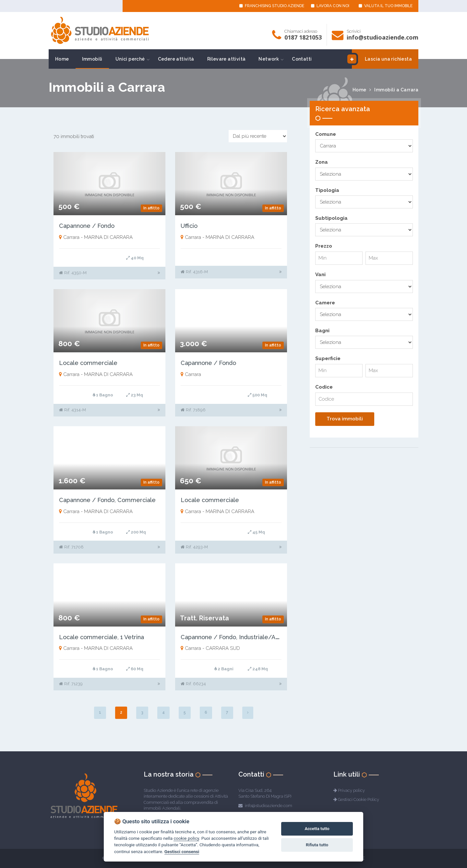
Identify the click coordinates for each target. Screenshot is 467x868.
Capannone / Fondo (87, 226)
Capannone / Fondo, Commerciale (107, 500)
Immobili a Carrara (396, 90)
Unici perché (130, 59)
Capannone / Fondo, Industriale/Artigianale (241, 637)
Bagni (322, 331)
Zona (322, 162)
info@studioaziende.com (383, 37)
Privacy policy (351, 790)
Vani (320, 275)
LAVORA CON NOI (330, 6)
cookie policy (186, 838)
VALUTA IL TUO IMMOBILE (386, 6)
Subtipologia (331, 218)
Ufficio (189, 226)
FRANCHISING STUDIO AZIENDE (272, 6)
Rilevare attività (227, 59)
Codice (324, 387)
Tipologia (327, 190)
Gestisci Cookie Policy (359, 799)
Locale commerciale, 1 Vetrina (102, 637)
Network (269, 59)
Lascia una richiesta (382, 59)
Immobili (92, 59)
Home (62, 59)
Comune (326, 134)
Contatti (302, 59)
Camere (325, 303)
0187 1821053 (303, 37)
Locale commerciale (88, 363)
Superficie (328, 358)
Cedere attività (176, 59)
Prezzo (324, 246)
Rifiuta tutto (317, 845)
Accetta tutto (317, 829)
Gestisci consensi (182, 851)
